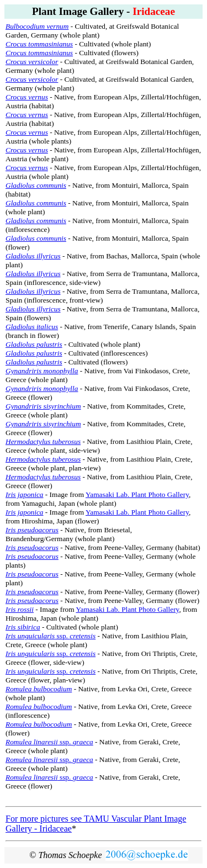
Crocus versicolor (32, 62)
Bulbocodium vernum (37, 26)
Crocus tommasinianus (39, 44)
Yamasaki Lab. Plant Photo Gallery (137, 494)
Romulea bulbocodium (39, 724)
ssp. (51, 636)
